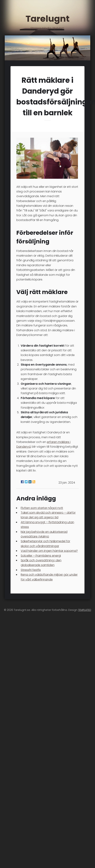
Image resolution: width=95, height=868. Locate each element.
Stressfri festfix (31, 570)
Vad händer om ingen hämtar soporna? (49, 551)
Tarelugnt (47, 21)
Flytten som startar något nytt (42, 508)
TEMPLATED (85, 610)
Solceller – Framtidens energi (41, 556)
